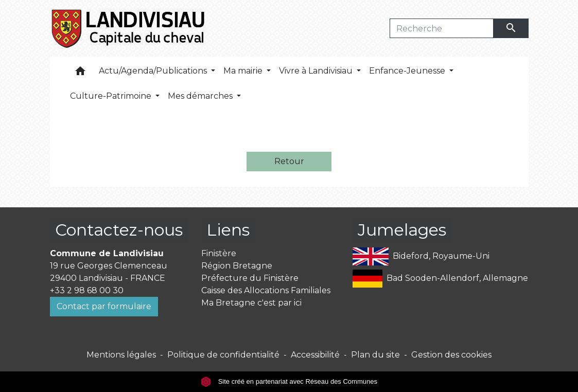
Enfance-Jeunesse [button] (408, 71)
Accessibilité (315, 355)
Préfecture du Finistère (250, 278)
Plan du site (375, 355)
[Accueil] (129, 28)
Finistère (219, 253)
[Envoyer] (511, 28)
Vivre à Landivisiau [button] (317, 71)
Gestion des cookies (451, 355)
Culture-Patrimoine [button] (112, 96)
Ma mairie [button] (244, 71)
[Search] (442, 28)
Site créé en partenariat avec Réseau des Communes (289, 381)
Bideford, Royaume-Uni (421, 256)
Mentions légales (121, 355)
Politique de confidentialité (223, 355)
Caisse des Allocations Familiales (266, 290)
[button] (80, 73)
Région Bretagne (237, 266)
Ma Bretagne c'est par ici (251, 303)
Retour (289, 161)
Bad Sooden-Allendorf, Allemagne (440, 279)
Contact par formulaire (104, 306)
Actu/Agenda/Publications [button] (154, 71)
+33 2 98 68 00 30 (87, 290)
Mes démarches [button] (201, 96)
